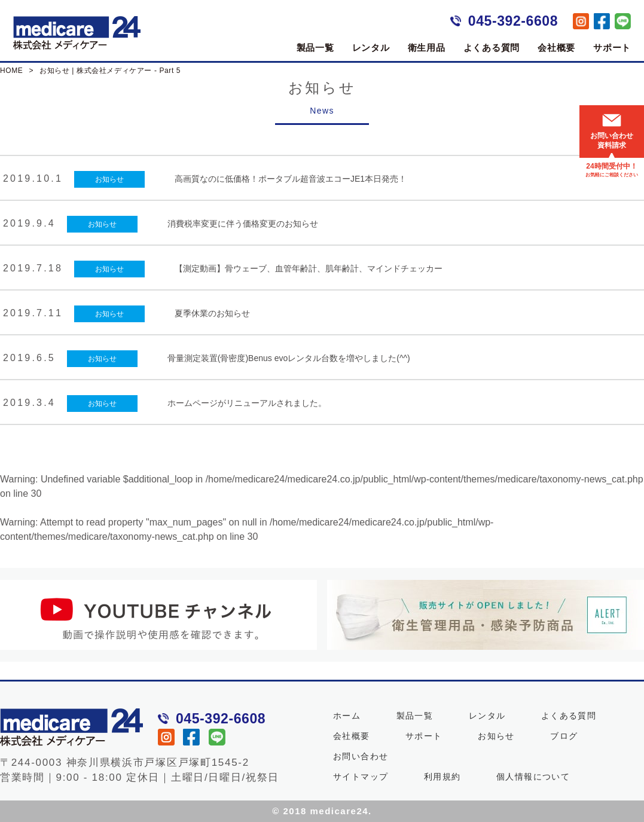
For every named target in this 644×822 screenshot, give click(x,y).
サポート (612, 48)
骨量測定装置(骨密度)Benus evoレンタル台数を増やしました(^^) (289, 358)
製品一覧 (315, 48)
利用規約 (442, 777)
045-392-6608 (513, 21)
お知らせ (109, 179)
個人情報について (533, 777)
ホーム (347, 716)
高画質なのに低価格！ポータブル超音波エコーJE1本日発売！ (291, 179)
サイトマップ (361, 777)
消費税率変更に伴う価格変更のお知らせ (243, 224)
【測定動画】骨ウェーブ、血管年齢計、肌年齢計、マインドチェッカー (309, 268)
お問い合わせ (361, 756)
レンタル (371, 48)
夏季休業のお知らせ (212, 313)
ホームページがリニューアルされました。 (247, 403)
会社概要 (556, 48)
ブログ (564, 736)
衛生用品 (427, 48)
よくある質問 (492, 48)
